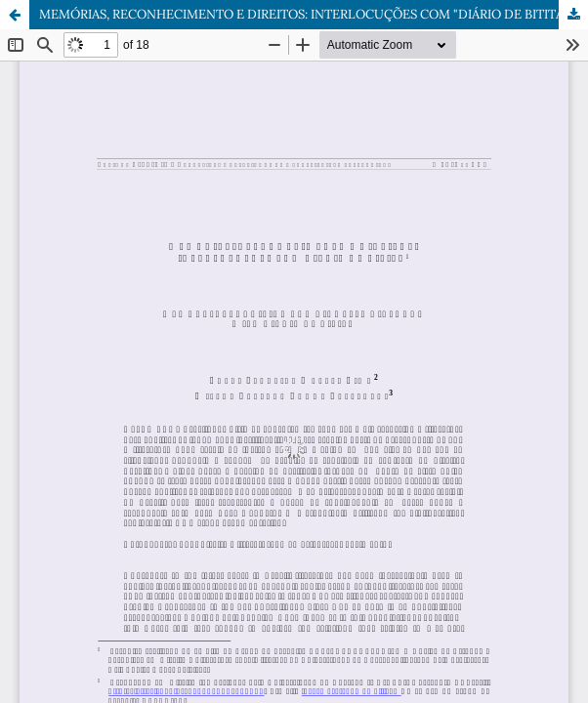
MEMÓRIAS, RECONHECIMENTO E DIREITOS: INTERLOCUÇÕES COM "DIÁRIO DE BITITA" (303, 14)
